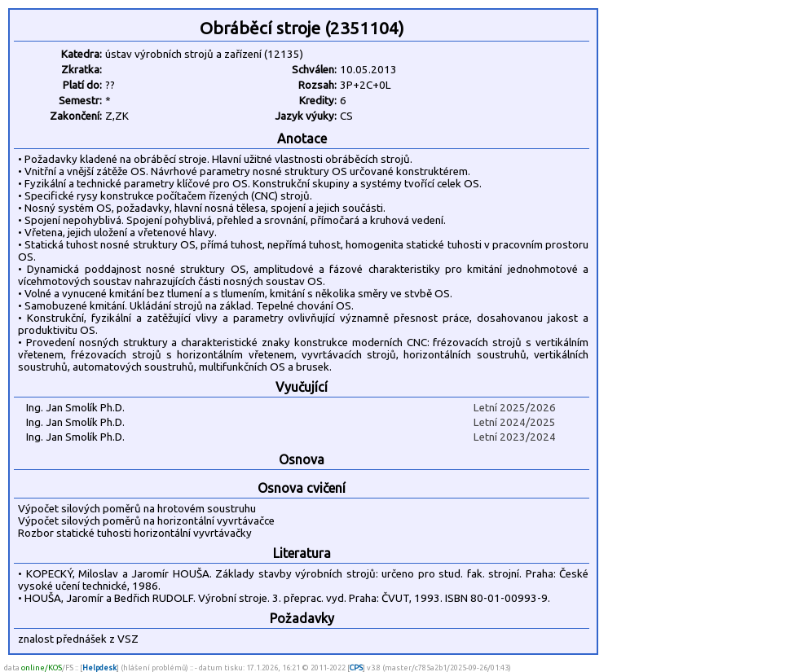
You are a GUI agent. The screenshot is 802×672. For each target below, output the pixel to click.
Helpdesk (99, 668)
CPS (356, 668)
